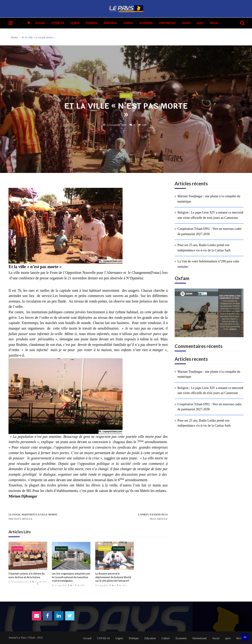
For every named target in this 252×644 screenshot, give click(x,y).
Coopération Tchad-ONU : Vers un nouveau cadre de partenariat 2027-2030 (209, 231)
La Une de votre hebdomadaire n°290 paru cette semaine (208, 264)
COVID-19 (57, 23)
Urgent (75, 23)
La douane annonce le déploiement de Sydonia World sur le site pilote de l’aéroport (113, 577)
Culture (128, 23)
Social (186, 23)
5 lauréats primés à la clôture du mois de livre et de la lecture (27, 575)
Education (110, 23)
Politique (91, 23)
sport (200, 23)
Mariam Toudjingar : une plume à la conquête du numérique (209, 199)
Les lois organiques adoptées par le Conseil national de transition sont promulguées (71, 577)
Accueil (40, 23)
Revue (214, 23)
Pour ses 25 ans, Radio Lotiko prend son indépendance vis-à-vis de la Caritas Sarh (204, 248)
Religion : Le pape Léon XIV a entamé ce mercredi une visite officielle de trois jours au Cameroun (210, 215)
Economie (146, 23)
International (167, 23)
